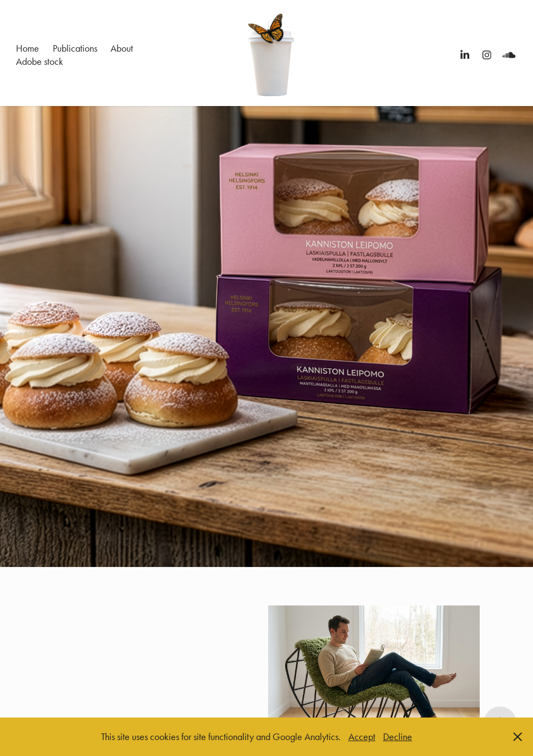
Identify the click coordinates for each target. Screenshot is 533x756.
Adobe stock (40, 62)
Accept (362, 737)
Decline (398, 737)
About (122, 48)
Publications (75, 48)
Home (27, 48)
